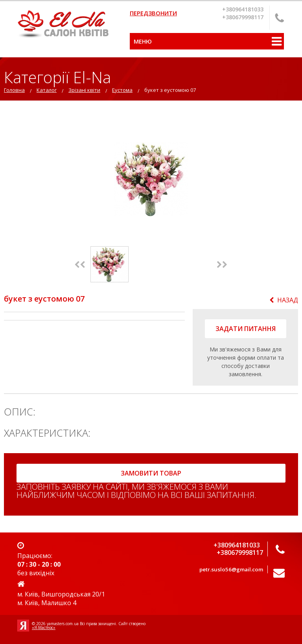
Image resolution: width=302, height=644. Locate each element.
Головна (14, 90)
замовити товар (151, 473)
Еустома (122, 90)
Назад (284, 300)
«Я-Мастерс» (44, 628)
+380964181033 (243, 9)
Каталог (47, 90)
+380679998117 (243, 17)
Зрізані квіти (84, 90)
